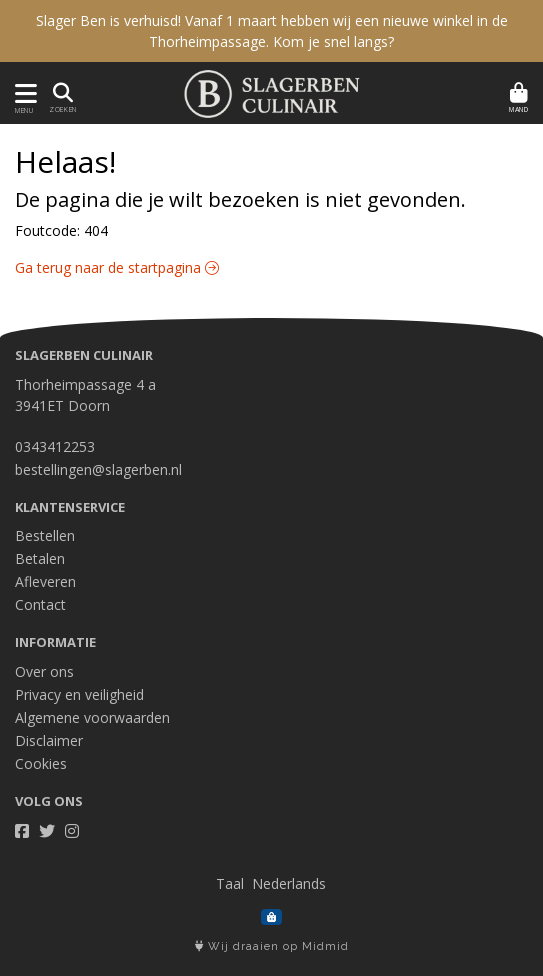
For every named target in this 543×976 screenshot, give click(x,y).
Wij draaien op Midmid (272, 946)
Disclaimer (49, 740)
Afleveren (45, 581)
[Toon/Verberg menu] (22, 93)
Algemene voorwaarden (92, 717)
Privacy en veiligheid (79, 694)
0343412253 (55, 446)
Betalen (40, 558)
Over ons (44, 671)
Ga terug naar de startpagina (117, 267)
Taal (230, 883)
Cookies (41, 763)
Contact (40, 604)
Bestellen (45, 535)
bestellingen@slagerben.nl (98, 469)
